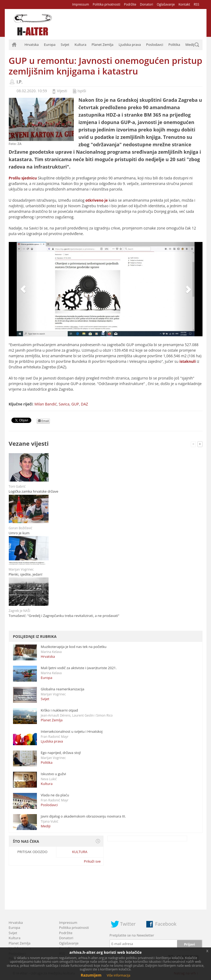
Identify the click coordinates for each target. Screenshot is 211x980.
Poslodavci (155, 45)
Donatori (146, 4)
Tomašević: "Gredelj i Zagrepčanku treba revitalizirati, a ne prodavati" (64, 616)
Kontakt (184, 4)
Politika (174, 45)
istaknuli (188, 361)
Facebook (166, 924)
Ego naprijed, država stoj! (61, 753)
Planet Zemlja (102, 45)
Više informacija (119, 975)
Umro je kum (19, 533)
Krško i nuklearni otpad (59, 710)
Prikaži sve (92, 861)
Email (44, 421)
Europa (50, 45)
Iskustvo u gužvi (53, 774)
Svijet (65, 45)
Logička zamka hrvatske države (34, 491)
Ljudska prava (130, 45)
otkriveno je (97, 200)
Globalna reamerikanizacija (63, 689)
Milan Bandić (46, 404)
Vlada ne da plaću (55, 795)
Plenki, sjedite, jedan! (26, 574)
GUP (75, 404)
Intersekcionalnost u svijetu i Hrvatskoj (72, 731)
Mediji (190, 45)
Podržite (130, 4)
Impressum (81, 4)
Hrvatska (32, 45)
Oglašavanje (166, 4)
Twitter (128, 924)
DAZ (85, 404)
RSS (197, 4)
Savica (64, 404)
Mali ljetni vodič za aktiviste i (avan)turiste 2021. (79, 668)
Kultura (80, 45)
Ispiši (82, 91)
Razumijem (91, 975)
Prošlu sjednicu (23, 178)
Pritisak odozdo (32, 852)
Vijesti (62, 91)
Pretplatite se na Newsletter (132, 935)
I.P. (20, 82)
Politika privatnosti (106, 4)
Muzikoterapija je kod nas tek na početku (74, 647)
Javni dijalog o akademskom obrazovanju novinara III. (83, 816)
